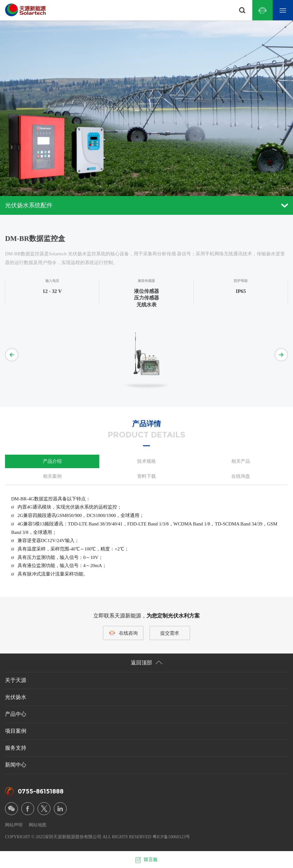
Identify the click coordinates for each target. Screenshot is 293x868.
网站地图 (38, 825)
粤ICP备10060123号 (171, 837)
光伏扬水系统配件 (146, 205)
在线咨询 (128, 633)
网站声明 (14, 825)
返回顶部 (146, 663)
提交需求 (170, 633)
